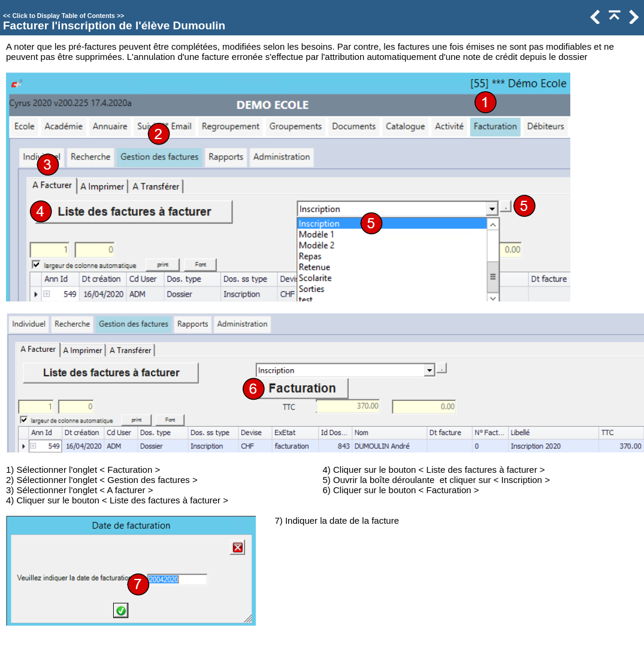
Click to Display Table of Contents (64, 16)
